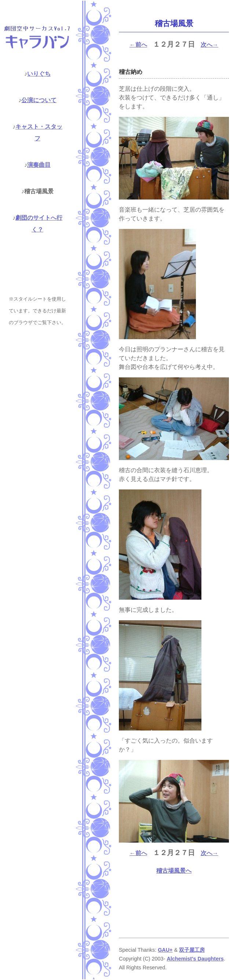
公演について (39, 100)
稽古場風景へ (174, 871)
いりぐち (39, 74)
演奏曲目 (39, 165)
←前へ (138, 45)
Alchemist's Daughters (195, 959)
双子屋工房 (192, 950)
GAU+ (165, 950)
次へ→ (209, 45)
